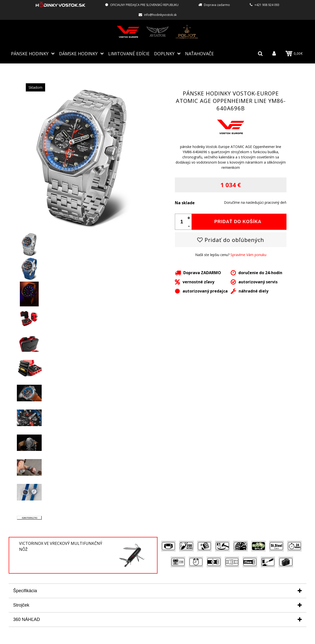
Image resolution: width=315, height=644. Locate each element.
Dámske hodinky (78, 53)
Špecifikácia (25, 590)
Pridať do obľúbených (231, 239)
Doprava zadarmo (217, 5)
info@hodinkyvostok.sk (160, 15)
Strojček (21, 605)
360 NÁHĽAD (27, 619)
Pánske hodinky (30, 53)
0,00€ (294, 54)
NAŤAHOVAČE (199, 53)
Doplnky (164, 53)
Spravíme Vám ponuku (248, 254)
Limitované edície (129, 53)
